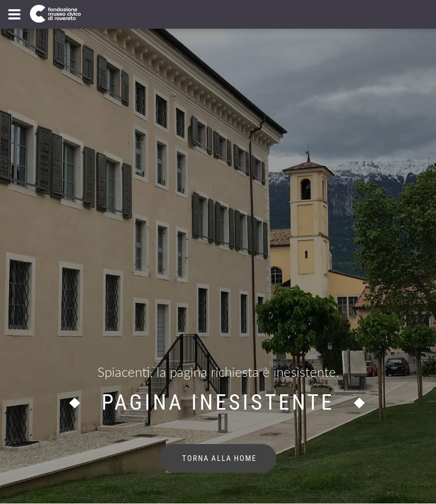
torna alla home (218, 458)
